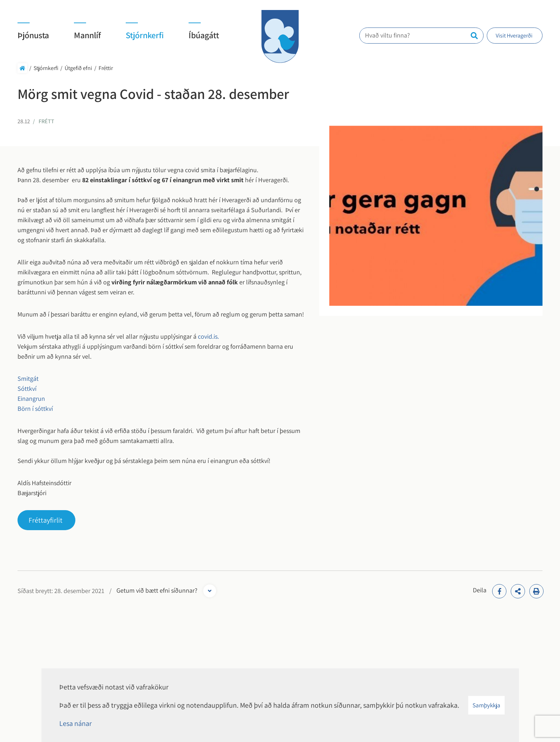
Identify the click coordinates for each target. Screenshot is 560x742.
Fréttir (106, 68)
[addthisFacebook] (499, 591)
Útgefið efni (78, 68)
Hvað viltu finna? (392, 35)
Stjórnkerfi (46, 68)
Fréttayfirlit (46, 520)
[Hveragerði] (280, 36)
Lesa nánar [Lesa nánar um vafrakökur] (76, 723)
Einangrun (31, 399)
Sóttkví (27, 389)
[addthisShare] (518, 591)
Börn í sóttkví (35, 409)
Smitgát (32, 379)
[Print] (536, 591)
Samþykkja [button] (486, 705)
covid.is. (208, 336)
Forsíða (22, 68)
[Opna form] (210, 591)
